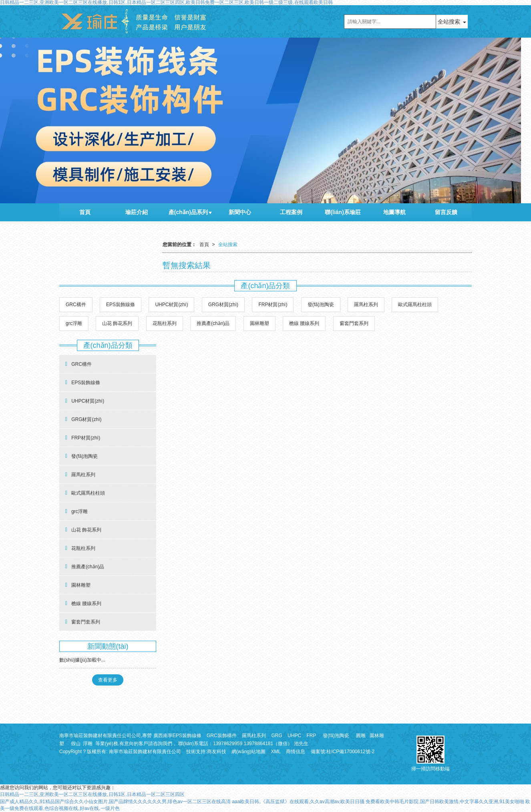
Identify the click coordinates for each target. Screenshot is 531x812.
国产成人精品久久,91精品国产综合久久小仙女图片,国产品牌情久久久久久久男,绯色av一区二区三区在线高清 (115, 802)
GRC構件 (76, 305)
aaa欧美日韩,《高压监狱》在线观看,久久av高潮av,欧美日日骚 (298, 802)
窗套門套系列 (354, 323)
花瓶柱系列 (165, 323)
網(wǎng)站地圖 (248, 752)
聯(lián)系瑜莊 (343, 212)
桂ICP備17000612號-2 (350, 752)
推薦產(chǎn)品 (213, 323)
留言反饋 (446, 212)
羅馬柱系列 (366, 305)
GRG (277, 736)
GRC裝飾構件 (222, 736)
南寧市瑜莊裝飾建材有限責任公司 (145, 752)
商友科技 (217, 752)
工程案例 (291, 212)
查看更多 (108, 680)
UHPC (294, 736)
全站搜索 (449, 22)
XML (276, 752)
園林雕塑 (259, 323)
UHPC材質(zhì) (171, 305)
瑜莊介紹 (137, 212)
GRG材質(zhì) (223, 305)
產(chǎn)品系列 (188, 212)
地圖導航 (394, 212)
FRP (311, 736)
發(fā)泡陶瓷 (321, 305)
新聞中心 (240, 212)
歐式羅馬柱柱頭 (415, 305)
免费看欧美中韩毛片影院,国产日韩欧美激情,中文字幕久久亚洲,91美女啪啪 (445, 802)
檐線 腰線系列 (304, 323)
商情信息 (296, 752)
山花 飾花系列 (117, 323)
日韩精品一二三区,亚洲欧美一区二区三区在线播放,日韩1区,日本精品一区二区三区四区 (92, 794)
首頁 (85, 212)
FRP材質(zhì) (273, 305)
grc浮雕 (74, 323)
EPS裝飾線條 (121, 305)
